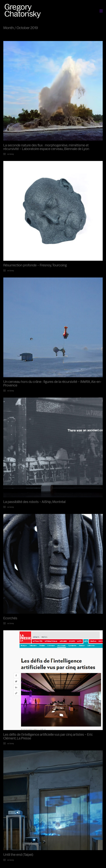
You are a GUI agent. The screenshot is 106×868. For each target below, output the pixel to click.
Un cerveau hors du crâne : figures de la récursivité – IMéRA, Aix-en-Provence (52, 384)
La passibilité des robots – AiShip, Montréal (34, 502)
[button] (101, 11)
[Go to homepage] (23, 11)
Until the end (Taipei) (18, 855)
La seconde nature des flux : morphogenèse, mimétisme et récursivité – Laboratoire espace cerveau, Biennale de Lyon (46, 147)
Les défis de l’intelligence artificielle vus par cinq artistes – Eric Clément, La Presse (48, 736)
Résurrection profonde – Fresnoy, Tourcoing (35, 265)
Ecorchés (10, 618)
